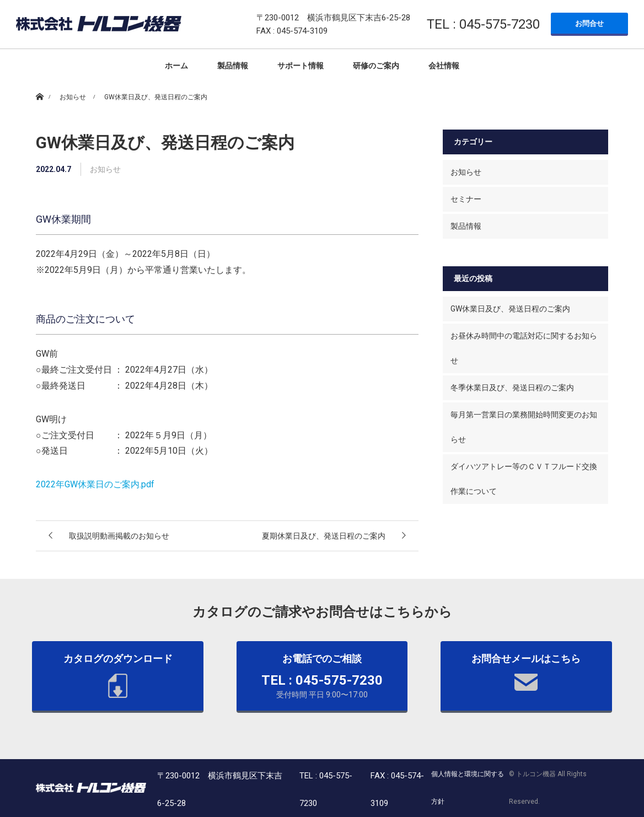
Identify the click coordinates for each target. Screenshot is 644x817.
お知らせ (466, 172)
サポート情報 (300, 66)
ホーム (176, 66)
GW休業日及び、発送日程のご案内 (510, 309)
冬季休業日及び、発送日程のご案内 (512, 388)
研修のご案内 (376, 66)
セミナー (466, 199)
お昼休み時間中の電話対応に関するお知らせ (524, 348)
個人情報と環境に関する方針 (468, 788)
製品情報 (233, 66)
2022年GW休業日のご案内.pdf (95, 484)
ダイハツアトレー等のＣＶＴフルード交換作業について (524, 479)
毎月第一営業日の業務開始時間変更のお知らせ (524, 427)
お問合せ (589, 23)
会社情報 (444, 66)
